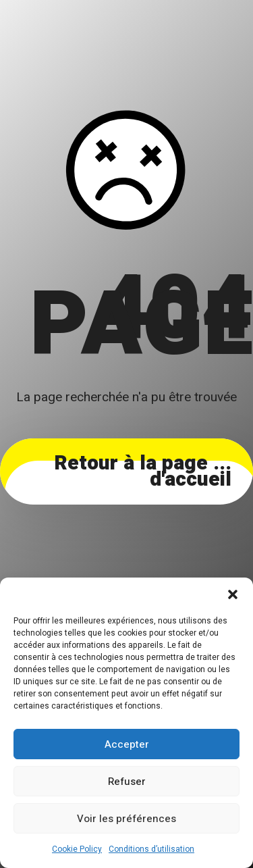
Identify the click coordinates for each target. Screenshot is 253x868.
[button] (233, 594)
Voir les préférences (126, 819)
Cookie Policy (77, 849)
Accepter (127, 744)
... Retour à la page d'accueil (143, 471)
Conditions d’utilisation (151, 849)
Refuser (127, 782)
